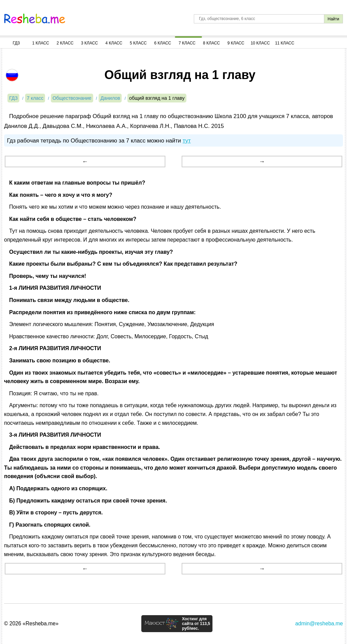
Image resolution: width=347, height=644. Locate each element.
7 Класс (187, 43)
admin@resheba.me (319, 623)
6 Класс (163, 43)
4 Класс (114, 43)
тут (187, 141)
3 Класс (89, 43)
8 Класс (211, 43)
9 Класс (236, 43)
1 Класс (41, 43)
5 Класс (138, 43)
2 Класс (65, 43)
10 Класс (260, 43)
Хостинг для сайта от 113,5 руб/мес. (196, 624)
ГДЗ (16, 43)
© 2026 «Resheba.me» (31, 623)
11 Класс (285, 43)
